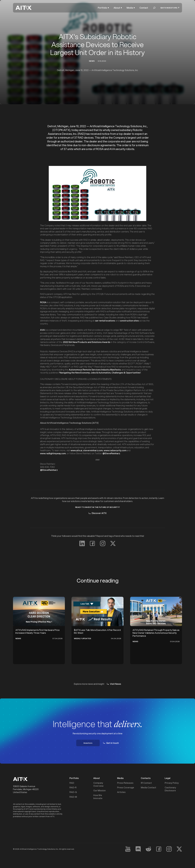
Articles (121, 792)
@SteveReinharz (49, 470)
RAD (72, 783)
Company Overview (98, 784)
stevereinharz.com (93, 450)
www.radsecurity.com (115, 450)
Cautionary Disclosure (170, 789)
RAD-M (73, 797)
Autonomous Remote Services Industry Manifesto (95, 370)
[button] (103, 8)
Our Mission (99, 790)
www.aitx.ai (76, 450)
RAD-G (73, 792)
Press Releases (125, 783)
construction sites (129, 321)
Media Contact (148, 787)
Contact (144, 8)
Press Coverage (126, 787)
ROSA (43, 302)
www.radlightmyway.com (53, 453)
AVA (42, 330)
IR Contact (146, 783)
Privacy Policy (172, 783)
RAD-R (73, 787)
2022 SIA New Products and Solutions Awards (87, 342)
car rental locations (105, 321)
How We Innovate (98, 797)
